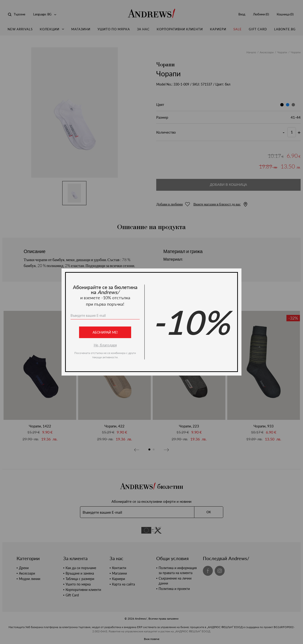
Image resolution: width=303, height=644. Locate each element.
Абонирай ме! (105, 332)
